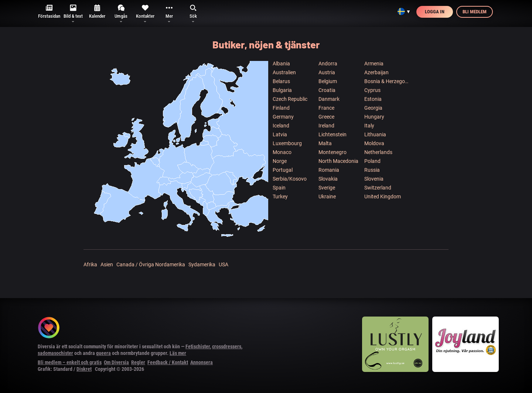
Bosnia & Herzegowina (387, 81)
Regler (138, 362)
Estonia (373, 99)
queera (103, 353)
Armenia (374, 64)
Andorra (328, 64)
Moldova (374, 143)
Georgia (373, 108)
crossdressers (227, 346)
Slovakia (328, 179)
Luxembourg (287, 143)
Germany (283, 117)
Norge (280, 161)
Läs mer (178, 353)
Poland (372, 161)
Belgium (328, 81)
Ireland (326, 126)
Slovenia (374, 179)
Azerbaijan (376, 72)
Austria (327, 72)
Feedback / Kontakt (168, 362)
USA (224, 264)
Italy (369, 126)
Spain (279, 188)
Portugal (283, 170)
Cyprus (372, 90)
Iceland (281, 126)
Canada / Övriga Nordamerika (151, 264)
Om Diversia (116, 362)
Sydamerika (202, 264)
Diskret (84, 369)
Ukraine (327, 196)
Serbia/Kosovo (290, 179)
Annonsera (202, 362)
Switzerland (378, 188)
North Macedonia (338, 161)
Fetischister (198, 346)
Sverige (327, 188)
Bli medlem (475, 12)
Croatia (327, 90)
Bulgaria (282, 90)
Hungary (374, 117)
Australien (284, 72)
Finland (281, 108)
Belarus (281, 81)
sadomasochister (55, 353)
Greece (326, 117)
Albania (281, 64)
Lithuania (375, 134)
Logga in (435, 12)
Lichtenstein (332, 134)
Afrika (90, 264)
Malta (325, 143)
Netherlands (378, 152)
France (326, 108)
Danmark (329, 99)
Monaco (282, 152)
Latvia (280, 134)
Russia (372, 170)
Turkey (280, 196)
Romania (329, 170)
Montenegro (332, 152)
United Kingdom (383, 196)
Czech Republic (290, 99)
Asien (107, 264)
